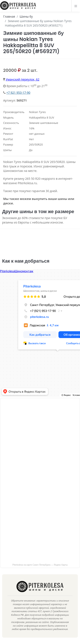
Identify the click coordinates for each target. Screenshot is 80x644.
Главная (9, 16)
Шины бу (26, 16)
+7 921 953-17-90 (18, 93)
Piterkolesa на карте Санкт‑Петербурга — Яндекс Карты (40, 565)
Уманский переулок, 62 (23, 79)
